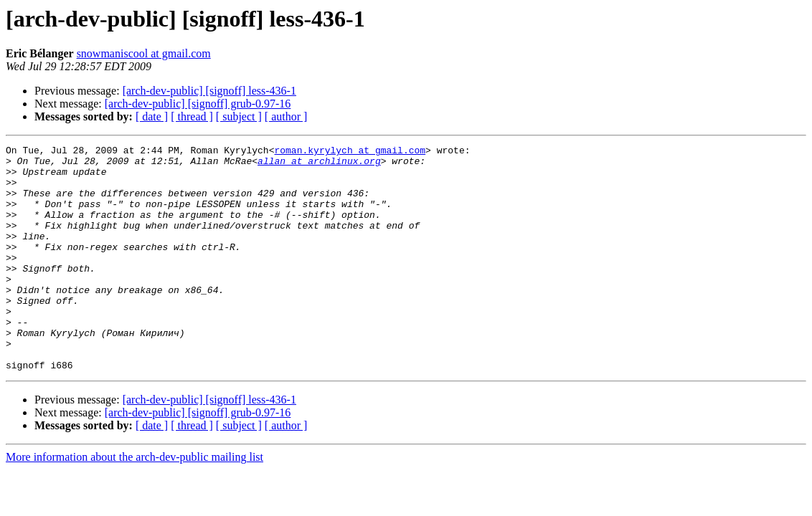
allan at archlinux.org (319, 165)
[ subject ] (239, 116)
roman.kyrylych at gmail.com (350, 152)
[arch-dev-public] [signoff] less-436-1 (209, 91)
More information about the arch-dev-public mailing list (134, 502)
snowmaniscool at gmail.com (144, 53)
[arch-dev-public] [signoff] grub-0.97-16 (198, 104)
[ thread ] (192, 116)
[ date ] (152, 116)
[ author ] (286, 116)
